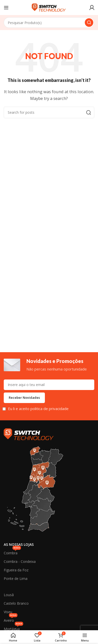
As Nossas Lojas (19, 544)
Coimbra (12, 552)
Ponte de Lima (16, 578)
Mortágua (13, 628)
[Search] (49, 23)
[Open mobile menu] (6, 8)
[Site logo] (49, 7)
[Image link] (29, 434)
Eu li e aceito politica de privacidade (38, 409)
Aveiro (11, 619)
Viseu (8, 612)
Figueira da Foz (16, 570)
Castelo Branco (16, 603)
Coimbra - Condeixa (20, 561)
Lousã (9, 595)
